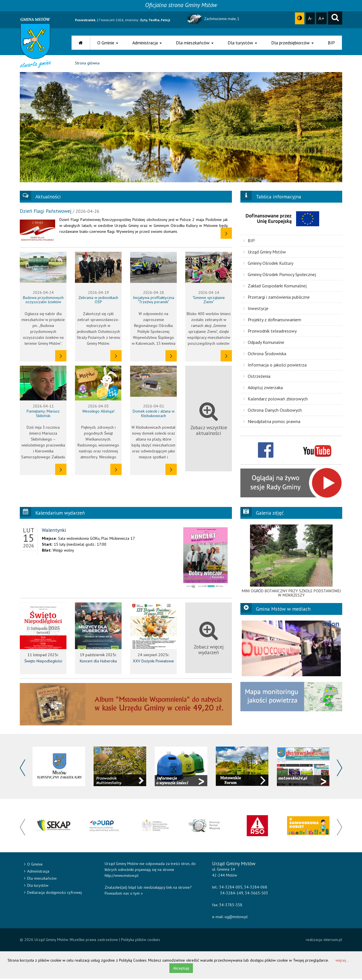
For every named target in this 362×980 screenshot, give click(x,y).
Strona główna (87, 64)
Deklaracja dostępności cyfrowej (53, 894)
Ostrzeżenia (257, 377)
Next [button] (340, 769)
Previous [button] (22, 769)
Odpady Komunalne (264, 343)
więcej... (342, 962)
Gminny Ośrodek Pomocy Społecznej (280, 276)
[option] (291, 562)
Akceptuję (181, 970)
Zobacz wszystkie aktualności (209, 420)
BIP (331, 43)
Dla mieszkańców (195, 43)
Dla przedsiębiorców (292, 43)
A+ (321, 18)
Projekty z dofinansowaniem (272, 321)
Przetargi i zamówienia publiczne (276, 298)
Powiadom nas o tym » (124, 895)
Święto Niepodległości (43, 662)
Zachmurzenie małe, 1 (212, 19)
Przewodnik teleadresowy (270, 332)
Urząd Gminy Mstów (265, 253)
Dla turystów (242, 43)
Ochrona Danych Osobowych (272, 411)
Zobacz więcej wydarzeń (209, 639)
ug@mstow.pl (236, 918)
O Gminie (108, 43)
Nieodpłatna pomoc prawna (272, 422)
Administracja (147, 43)
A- (310, 18)
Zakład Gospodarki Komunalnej (275, 287)
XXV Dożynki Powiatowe (153, 662)
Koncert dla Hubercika (98, 662)
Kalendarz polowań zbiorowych (275, 400)
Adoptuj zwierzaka (263, 389)
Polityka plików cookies (141, 941)
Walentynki (54, 531)
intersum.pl (333, 941)
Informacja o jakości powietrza (275, 366)
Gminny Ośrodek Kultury (268, 264)
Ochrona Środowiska (265, 355)
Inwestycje (256, 309)
